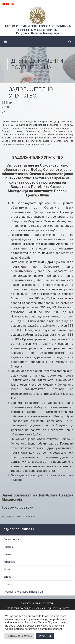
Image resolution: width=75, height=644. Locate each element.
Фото (7, 569)
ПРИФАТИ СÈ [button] (45, 636)
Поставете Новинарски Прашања (23, 592)
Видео (7, 577)
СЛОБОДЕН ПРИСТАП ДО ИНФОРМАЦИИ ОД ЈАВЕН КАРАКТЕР (38, 608)
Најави (8, 554)
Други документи (37, 61)
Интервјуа (10, 562)
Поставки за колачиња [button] (19, 636)
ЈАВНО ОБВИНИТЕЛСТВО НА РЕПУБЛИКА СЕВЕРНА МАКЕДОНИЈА (37, 28)
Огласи (8, 584)
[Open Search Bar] (70, 42)
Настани (9, 547)
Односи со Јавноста (19, 529)
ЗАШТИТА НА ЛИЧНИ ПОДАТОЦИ (37, 603)
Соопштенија (31, 67)
